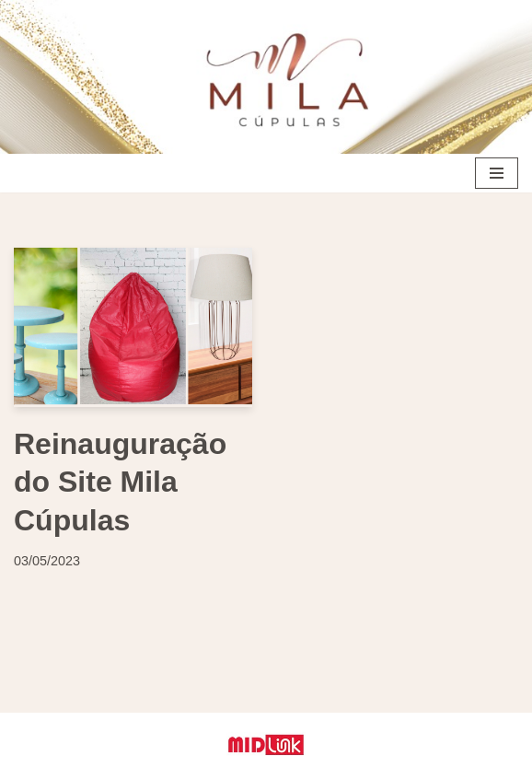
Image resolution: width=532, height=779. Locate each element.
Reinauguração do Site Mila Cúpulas (120, 482)
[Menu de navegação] (497, 173)
